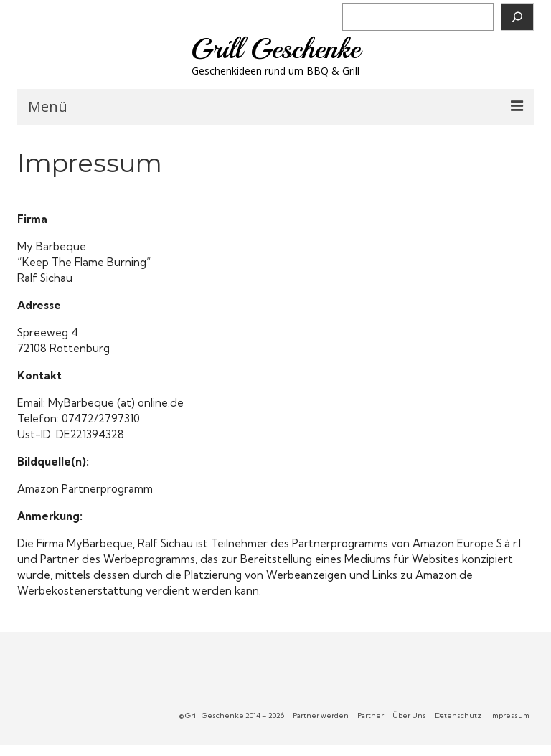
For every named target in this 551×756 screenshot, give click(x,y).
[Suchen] (517, 17)
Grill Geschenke (275, 49)
